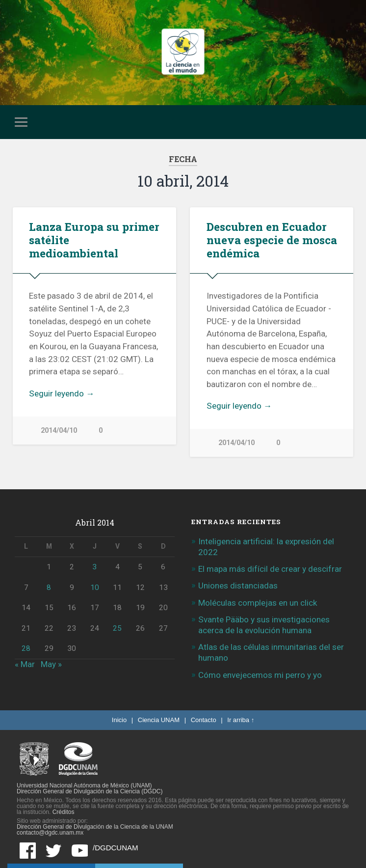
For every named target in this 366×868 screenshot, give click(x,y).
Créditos (64, 812)
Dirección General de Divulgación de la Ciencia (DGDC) (90, 791)
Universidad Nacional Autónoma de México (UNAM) (84, 785)
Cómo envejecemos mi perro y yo (260, 675)
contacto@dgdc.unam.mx (50, 833)
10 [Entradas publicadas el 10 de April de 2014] (95, 588)
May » (51, 664)
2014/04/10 (59, 431)
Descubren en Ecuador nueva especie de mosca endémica (272, 240)
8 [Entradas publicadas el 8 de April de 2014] (49, 588)
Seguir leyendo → (62, 393)
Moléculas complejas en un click (258, 603)
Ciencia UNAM (159, 720)
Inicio (119, 720)
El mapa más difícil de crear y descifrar (270, 569)
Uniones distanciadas (238, 586)
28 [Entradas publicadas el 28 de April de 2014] (26, 648)
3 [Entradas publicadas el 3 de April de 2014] (94, 567)
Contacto (204, 720)
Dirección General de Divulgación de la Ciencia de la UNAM (95, 827)
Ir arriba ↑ (241, 720)
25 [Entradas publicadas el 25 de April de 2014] (117, 628)
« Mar (25, 664)
